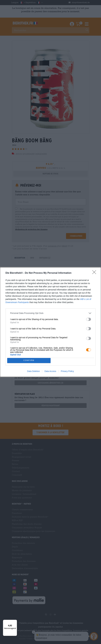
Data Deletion (34, 371)
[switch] (89, 319)
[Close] (95, 273)
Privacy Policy (67, 371)
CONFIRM (29, 360)
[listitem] (51, 313)
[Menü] (15, 622)
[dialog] (50, 322)
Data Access (50, 371)
